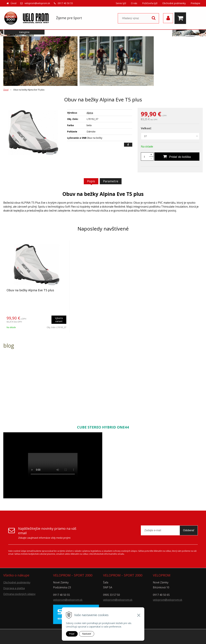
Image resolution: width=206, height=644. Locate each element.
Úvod (14, 3)
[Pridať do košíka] (177, 157)
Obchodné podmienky (174, 3)
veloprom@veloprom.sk (37, 3)
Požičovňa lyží (150, 3)
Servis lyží (121, 3)
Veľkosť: (146, 128)
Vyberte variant (59, 320)
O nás (134, 3)
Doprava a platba (14, 588)
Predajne (195, 3)
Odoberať (189, 530)
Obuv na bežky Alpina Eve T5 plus (30, 290)
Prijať (72, 634)
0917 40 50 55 (65, 3)
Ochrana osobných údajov (19, 594)
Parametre (111, 181)
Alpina (90, 113)
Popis (91, 181)
